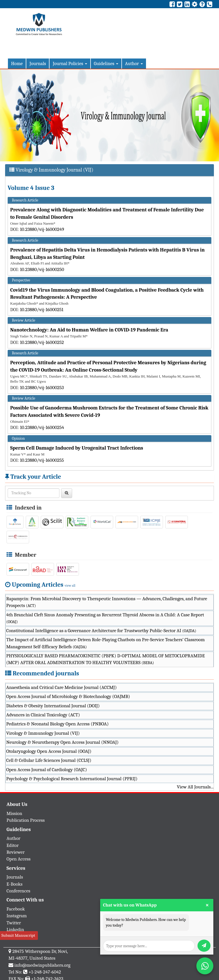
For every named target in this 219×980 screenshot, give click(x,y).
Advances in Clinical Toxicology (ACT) (43, 715)
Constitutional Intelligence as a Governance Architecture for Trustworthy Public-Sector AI (101, 631)
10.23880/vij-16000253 (42, 388)
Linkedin (15, 930)
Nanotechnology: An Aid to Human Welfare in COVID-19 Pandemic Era (89, 330)
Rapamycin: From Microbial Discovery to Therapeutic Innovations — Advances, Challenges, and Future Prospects (107, 602)
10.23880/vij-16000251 (42, 310)
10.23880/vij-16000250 (42, 269)
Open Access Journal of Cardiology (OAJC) (47, 770)
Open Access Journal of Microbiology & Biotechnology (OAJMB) (68, 696)
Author (134, 63)
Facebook (16, 909)
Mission (14, 813)
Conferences (18, 891)
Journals (38, 63)
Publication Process (26, 820)
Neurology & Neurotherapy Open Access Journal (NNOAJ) (62, 742)
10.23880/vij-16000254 (42, 427)
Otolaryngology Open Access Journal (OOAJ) (49, 751)
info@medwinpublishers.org (42, 965)
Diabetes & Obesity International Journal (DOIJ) (53, 706)
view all (70, 586)
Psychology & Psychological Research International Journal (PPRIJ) (72, 779)
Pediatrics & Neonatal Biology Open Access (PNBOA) (57, 724)
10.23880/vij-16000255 (42, 460)
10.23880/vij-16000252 (42, 342)
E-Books (14, 884)
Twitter (14, 923)
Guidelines (106, 63)
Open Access (19, 859)
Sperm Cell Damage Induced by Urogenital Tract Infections (77, 448)
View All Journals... (195, 787)
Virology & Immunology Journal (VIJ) (43, 733)
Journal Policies (70, 63)
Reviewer (16, 852)
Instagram (17, 916)
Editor (13, 845)
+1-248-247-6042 (45, 972)
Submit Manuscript (18, 935)
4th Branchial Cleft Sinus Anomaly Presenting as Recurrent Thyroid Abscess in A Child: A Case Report (105, 618)
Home (17, 63)
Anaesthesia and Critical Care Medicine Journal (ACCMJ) (61, 687)
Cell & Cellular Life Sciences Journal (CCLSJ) (49, 760)
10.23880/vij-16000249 (42, 229)
